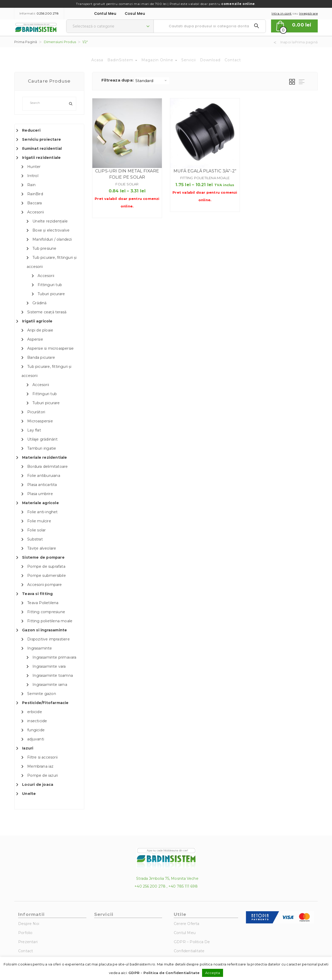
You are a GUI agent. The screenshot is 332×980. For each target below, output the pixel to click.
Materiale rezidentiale (44, 457)
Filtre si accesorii (42, 757)
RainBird (35, 194)
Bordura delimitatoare (47, 467)
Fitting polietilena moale (50, 621)
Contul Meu (105, 13)
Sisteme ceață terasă (47, 312)
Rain (31, 185)
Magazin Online (159, 60)
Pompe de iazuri (43, 775)
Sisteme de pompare (43, 557)
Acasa (97, 60)
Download (210, 60)
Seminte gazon (42, 694)
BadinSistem (122, 60)
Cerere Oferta (187, 924)
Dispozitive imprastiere (49, 639)
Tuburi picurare (51, 294)
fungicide (36, 730)
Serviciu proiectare (41, 139)
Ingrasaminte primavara (54, 657)
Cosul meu (135, 13)
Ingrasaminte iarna (50, 685)
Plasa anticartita (42, 485)
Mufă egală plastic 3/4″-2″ (205, 171)
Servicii (189, 60)
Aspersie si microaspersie (50, 348)
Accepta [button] (213, 973)
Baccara (34, 203)
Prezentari (28, 942)
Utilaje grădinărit (42, 439)
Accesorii (36, 212)
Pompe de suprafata (46, 566)
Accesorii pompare (44, 585)
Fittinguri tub (50, 285)
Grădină (39, 303)
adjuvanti (36, 739)
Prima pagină (26, 42)
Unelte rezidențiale (50, 221)
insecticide (37, 721)
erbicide (35, 712)
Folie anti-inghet (42, 512)
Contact (233, 60)
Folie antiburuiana (44, 476)
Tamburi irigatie (42, 448)
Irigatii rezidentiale (41, 158)
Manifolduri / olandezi (52, 239)
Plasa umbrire (40, 494)
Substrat (35, 539)
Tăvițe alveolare (42, 548)
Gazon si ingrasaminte (44, 630)
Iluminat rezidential (42, 148)
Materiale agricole (40, 503)
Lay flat (34, 430)
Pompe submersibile (47, 576)
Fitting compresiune (46, 612)
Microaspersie (40, 421)
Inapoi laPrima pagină (299, 42)
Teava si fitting (37, 594)
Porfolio (25, 933)
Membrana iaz (40, 766)
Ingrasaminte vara (49, 666)
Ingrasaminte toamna (53, 675)
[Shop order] (152, 81)
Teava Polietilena (43, 603)
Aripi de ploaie (40, 330)
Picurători (36, 412)
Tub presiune (44, 248)
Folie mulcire (39, 521)
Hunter (34, 167)
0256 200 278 (47, 13)
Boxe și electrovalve (51, 230)
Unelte (29, 794)
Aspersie (35, 339)
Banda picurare (41, 357)
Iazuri (28, 748)
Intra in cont (282, 13)
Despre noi (29, 924)
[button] (294, 26)
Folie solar (36, 530)
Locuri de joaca (38, 785)
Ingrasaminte (40, 648)
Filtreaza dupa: (117, 80)
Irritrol (33, 176)
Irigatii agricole (37, 321)
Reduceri (31, 130)
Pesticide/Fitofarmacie (45, 703)
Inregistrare (308, 13)
